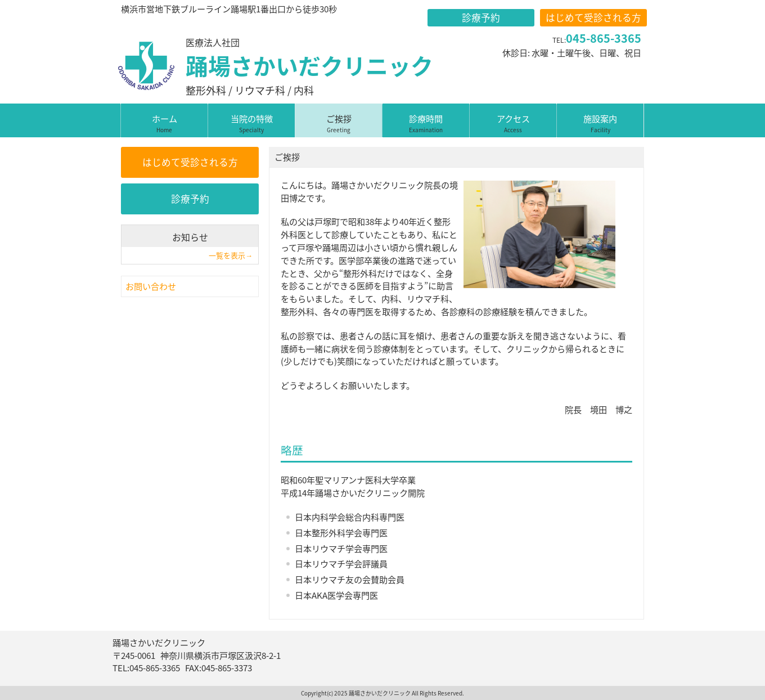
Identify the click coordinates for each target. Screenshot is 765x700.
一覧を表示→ (231, 255)
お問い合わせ (151, 286)
